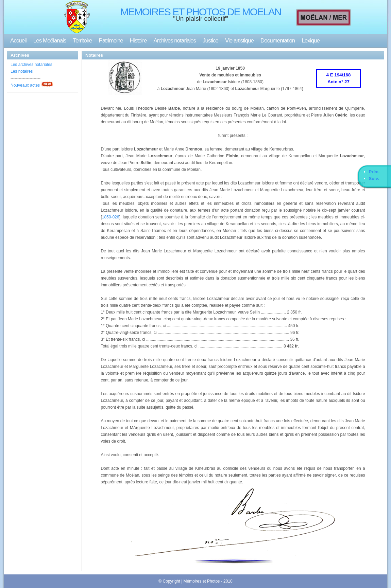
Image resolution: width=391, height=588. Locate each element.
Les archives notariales (31, 65)
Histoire (138, 41)
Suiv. (374, 179)
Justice (210, 41)
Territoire (82, 41)
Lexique (311, 41)
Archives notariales (175, 41)
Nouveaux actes (25, 85)
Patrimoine (111, 41)
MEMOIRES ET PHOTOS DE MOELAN (201, 12)
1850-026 (111, 217)
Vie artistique (239, 41)
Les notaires (22, 71)
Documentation (278, 41)
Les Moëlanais (50, 41)
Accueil (18, 41)
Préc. (374, 172)
